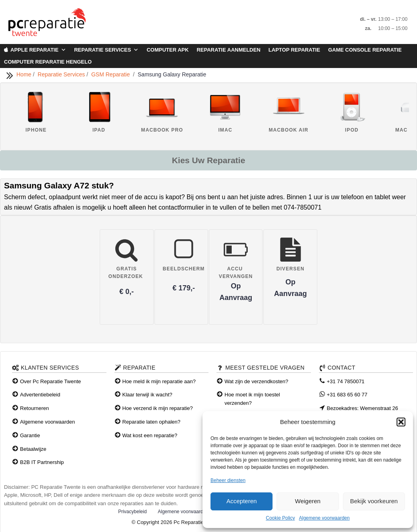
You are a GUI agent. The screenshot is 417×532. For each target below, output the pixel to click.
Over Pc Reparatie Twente (50, 381)
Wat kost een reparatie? (150, 435)
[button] (401, 422)
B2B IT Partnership (42, 462)
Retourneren (34, 408)
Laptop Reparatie (294, 50)
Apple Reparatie (38, 50)
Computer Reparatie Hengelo (48, 62)
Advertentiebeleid (40, 395)
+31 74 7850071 (346, 381)
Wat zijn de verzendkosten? (256, 381)
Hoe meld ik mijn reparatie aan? (159, 381)
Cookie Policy (280, 518)
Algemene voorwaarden (324, 518)
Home (25, 74)
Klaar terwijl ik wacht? (147, 395)
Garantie (30, 435)
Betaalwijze (33, 449)
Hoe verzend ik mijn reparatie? (158, 408)
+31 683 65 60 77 (347, 395)
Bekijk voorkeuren (374, 501)
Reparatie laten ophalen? (151, 422)
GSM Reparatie (112, 74)
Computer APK (167, 50)
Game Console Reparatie (365, 50)
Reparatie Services (106, 50)
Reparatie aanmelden (228, 50)
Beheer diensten (228, 480)
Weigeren (308, 501)
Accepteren (242, 501)
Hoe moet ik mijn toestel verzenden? (252, 399)
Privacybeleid (132, 512)
